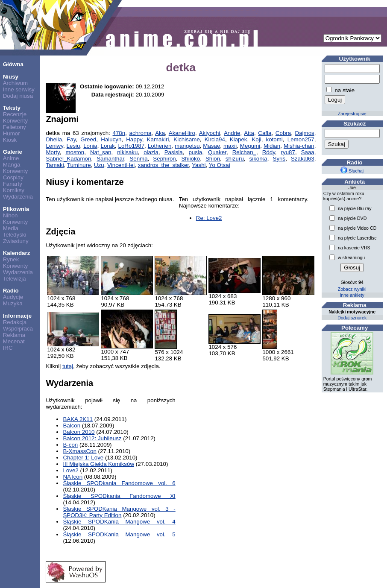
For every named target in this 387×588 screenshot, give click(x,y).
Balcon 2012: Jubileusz (92, 438)
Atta (249, 133)
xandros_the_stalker (163, 165)
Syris (279, 159)
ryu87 (288, 152)
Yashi (199, 165)
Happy (134, 139)
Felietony (15, 127)
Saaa (308, 152)
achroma (141, 133)
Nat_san (101, 152)
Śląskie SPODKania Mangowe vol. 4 (119, 522)
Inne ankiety (352, 295)
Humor (12, 133)
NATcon (73, 477)
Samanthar (110, 159)
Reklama (14, 335)
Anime (11, 158)
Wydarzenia (18, 197)
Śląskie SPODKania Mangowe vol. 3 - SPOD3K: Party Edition (119, 512)
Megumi (250, 146)
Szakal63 (303, 159)
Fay (71, 139)
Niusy (11, 77)
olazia (151, 152)
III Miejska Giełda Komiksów (98, 464)
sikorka (258, 159)
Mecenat (14, 341)
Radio (11, 291)
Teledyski (15, 235)
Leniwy (54, 146)
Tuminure (79, 165)
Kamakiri (158, 139)
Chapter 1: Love (83, 458)
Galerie (13, 152)
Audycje (13, 297)
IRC (8, 348)
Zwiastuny (16, 241)
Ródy (269, 152)
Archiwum (16, 83)
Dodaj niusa (18, 96)
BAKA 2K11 (78, 419)
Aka (160, 133)
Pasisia (174, 152)
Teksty (12, 108)
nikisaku (127, 152)
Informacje (17, 316)
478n (119, 133)
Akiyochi (210, 133)
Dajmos (305, 133)
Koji (256, 139)
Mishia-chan (299, 146)
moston (75, 152)
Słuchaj (352, 171)
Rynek (11, 259)
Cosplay (13, 177)
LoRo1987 (132, 146)
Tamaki (55, 165)
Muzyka (13, 303)
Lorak (108, 146)
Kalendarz (17, 253)
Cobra (283, 133)
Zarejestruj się (352, 114)
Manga (12, 165)
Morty (53, 152)
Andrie (232, 133)
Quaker (217, 152)
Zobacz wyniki (352, 289)
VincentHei (121, 165)
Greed (88, 139)
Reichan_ (244, 152)
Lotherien (160, 146)
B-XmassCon (80, 451)
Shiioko (191, 159)
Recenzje (15, 114)
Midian (272, 146)
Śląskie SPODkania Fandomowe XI (119, 496)
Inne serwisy (19, 89)
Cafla (265, 133)
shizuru (235, 159)
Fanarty (13, 184)
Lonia (90, 146)
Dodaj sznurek (352, 318)
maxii (230, 146)
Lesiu (73, 146)
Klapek (239, 139)
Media (11, 228)
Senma (138, 159)
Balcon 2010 (79, 432)
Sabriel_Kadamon (68, 159)
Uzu (99, 165)
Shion (213, 159)
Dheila (54, 139)
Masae (211, 146)
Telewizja (15, 279)
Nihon (10, 215)
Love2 (70, 470)
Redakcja (15, 322)
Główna (13, 64)
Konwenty (16, 121)
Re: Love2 (209, 218)
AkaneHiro (182, 133)
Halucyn (111, 139)
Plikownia (16, 209)
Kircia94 (215, 139)
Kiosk (10, 140)
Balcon (72, 426)
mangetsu (187, 146)
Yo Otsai (220, 165)
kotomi (274, 139)
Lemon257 (301, 139)
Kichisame (186, 139)
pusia (195, 152)
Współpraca (18, 329)
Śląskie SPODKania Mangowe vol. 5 (119, 534)
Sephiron (164, 159)
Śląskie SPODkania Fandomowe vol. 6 (119, 483)
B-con (70, 445)
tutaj (68, 366)
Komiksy (14, 190)
